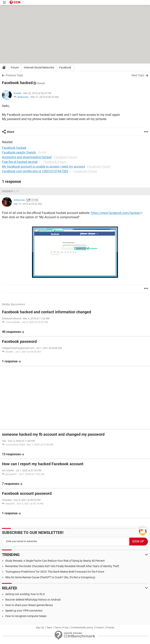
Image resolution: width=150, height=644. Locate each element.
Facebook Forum (66, 157)
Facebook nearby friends (19, 152)
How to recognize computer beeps (26, 616)
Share (11, 132)
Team (49, 628)
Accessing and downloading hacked (27, 157)
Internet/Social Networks (39, 67)
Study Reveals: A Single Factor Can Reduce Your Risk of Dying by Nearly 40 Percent (55, 561)
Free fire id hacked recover (20, 162)
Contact (100, 628)
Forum (15, 67)
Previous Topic (14, 75)
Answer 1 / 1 (10, 191)
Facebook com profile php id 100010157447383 (35, 171)
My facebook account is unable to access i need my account (43, 167)
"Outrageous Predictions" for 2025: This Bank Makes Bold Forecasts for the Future (55, 572)
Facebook (65, 67)
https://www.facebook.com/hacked (115, 213)
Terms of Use (62, 628)
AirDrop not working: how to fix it (25, 594)
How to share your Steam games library (29, 605)
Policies (110, 628)
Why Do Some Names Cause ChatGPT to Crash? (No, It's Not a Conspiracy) (50, 577)
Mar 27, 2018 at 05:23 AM (44, 97)
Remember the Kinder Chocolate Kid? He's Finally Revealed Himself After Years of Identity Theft (62, 566)
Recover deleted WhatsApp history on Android (33, 600)
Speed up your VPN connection (24, 611)
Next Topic (138, 75)
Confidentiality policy (82, 628)
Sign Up (40, 628)
